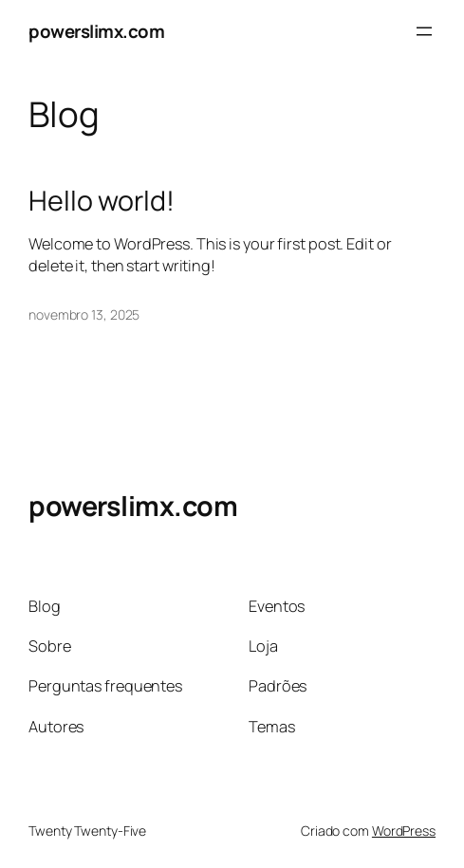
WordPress (404, 831)
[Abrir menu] (424, 31)
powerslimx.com (96, 31)
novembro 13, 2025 (84, 314)
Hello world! (102, 200)
